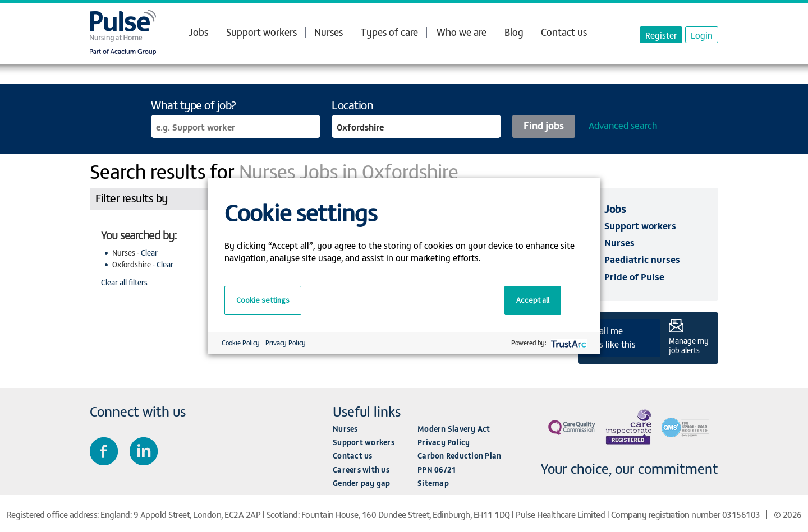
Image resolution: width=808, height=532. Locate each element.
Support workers (261, 32)
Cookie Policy (241, 343)
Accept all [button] (533, 300)
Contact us (564, 32)
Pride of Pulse (634, 276)
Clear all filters (124, 282)
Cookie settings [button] (263, 300)
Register (661, 35)
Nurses (329, 32)
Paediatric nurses (642, 259)
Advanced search (623, 125)
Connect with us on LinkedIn (144, 451)
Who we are (462, 32)
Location (352, 105)
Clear (149, 253)
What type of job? (194, 105)
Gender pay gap (362, 483)
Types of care (389, 32)
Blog (514, 32)
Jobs (198, 32)
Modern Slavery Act (454, 429)
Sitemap (433, 483)
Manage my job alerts (689, 345)
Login (702, 35)
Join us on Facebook (104, 451)
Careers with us (361, 469)
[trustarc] (568, 343)
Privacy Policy (444, 442)
